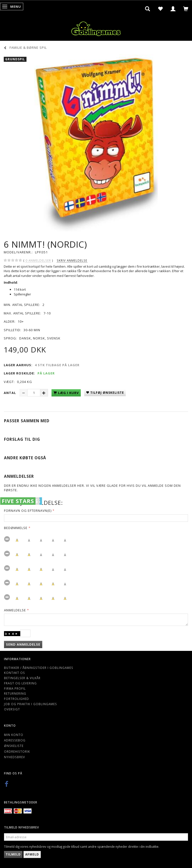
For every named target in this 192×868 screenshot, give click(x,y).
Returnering (15, 693)
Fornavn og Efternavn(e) (28, 511)
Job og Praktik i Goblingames (30, 704)
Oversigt (12, 709)
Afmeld (32, 854)
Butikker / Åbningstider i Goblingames (39, 668)
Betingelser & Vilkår (22, 678)
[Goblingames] (96, 28)
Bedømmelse (16, 528)
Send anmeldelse (23, 644)
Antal (10, 393)
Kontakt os (14, 673)
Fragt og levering (20, 683)
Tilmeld (13, 854)
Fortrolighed (16, 699)
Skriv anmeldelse (72, 260)
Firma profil (15, 688)
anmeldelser (38, 261)
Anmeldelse (15, 610)
